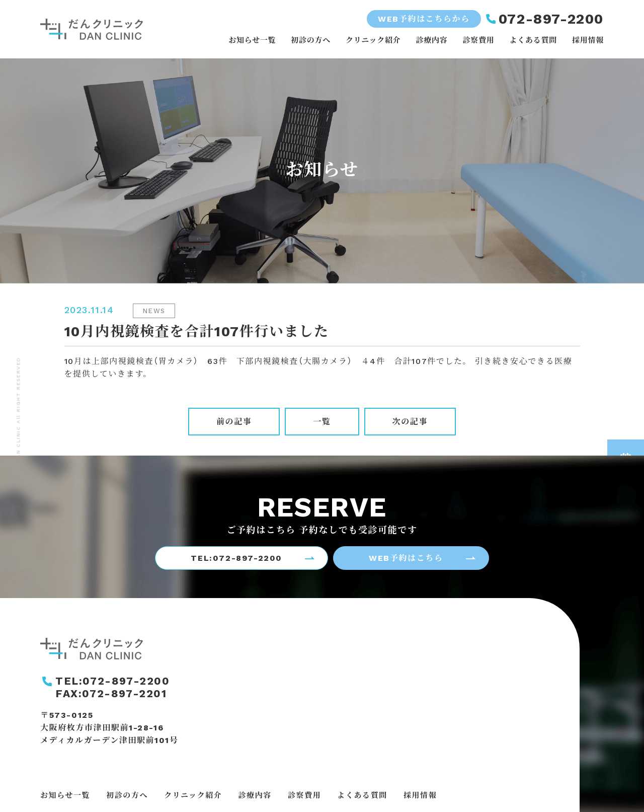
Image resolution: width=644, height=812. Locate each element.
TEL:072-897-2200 (236, 558)
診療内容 (431, 40)
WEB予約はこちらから (424, 19)
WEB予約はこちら (406, 558)
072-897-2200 (551, 19)
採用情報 (588, 40)
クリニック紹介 (373, 40)
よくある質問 (533, 40)
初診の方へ (311, 40)
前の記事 (234, 422)
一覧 (322, 422)
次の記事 (410, 422)
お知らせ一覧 (252, 40)
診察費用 (478, 40)
